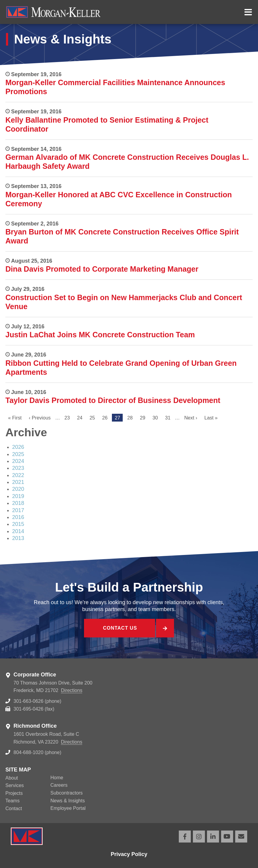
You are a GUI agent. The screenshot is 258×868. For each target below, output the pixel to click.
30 (156, 418)
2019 (18, 496)
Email (241, 837)
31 (169, 418)
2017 (18, 510)
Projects (14, 793)
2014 (18, 531)
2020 (18, 489)
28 (131, 418)
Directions (72, 690)
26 (106, 418)
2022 (18, 475)
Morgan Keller (121, 12)
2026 (18, 447)
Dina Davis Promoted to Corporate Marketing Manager (102, 269)
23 (69, 418)
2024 (18, 461)
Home (57, 778)
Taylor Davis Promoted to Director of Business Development (113, 400)
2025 (18, 454)
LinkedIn (213, 837)
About (12, 778)
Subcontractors (67, 793)
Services (15, 785)
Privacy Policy (129, 854)
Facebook (185, 837)
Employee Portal (68, 808)
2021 (18, 482)
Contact (14, 808)
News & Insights (68, 801)
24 (81, 418)
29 (144, 418)
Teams (12, 801)
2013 (18, 538)
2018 (18, 503)
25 (94, 418)
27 (119, 418)
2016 (18, 517)
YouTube (227, 837)
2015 (18, 524)
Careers (59, 785)
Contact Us (120, 628)
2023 (18, 468)
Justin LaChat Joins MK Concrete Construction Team (100, 335)
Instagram (199, 837)
